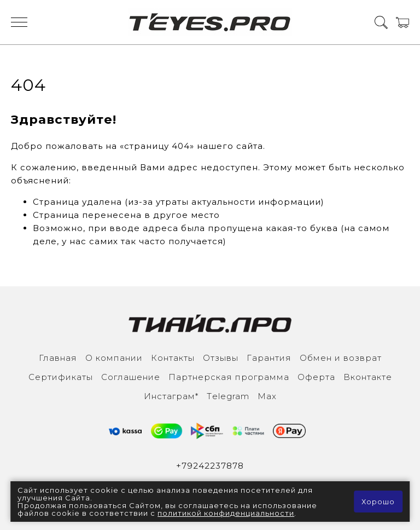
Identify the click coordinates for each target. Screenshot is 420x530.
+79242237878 (210, 466)
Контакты (173, 358)
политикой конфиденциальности (226, 513)
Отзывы (221, 358)
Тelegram (228, 396)
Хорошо (378, 502)
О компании (114, 358)
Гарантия (269, 358)
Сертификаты (61, 377)
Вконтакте (368, 377)
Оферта (316, 377)
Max (267, 396)
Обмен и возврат (341, 358)
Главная (58, 358)
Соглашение (131, 377)
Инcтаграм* (171, 396)
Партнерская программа (229, 377)
